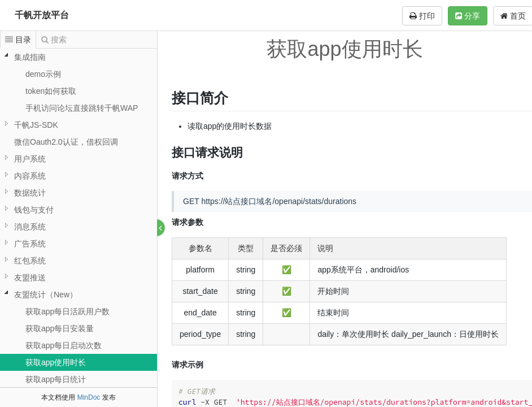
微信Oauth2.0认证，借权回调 (66, 142)
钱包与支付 (34, 210)
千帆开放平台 (42, 15)
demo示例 (43, 74)
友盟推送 (30, 278)
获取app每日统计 (56, 379)
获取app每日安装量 (60, 328)
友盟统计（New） (46, 295)
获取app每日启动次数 (64, 345)
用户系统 (30, 159)
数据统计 (30, 193)
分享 (468, 16)
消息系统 (30, 227)
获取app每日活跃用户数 (67, 311)
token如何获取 (51, 91)
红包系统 (30, 261)
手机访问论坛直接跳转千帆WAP (82, 108)
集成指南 (30, 57)
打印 (422, 16)
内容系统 (30, 176)
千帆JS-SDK (36, 125)
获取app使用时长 (56, 362)
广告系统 (30, 244)
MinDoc (89, 397)
